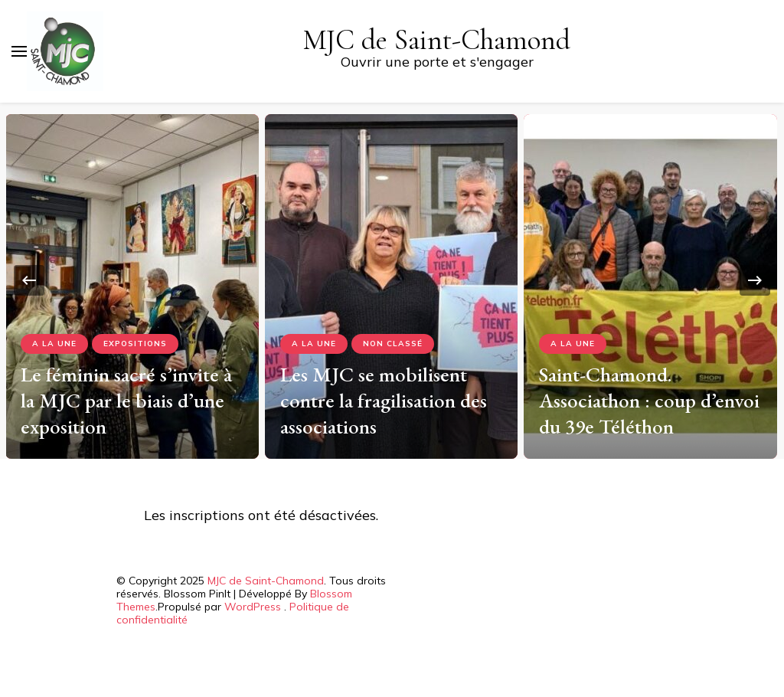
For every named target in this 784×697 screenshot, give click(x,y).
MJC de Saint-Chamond (437, 40)
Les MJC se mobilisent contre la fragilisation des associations (384, 400)
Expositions (135, 344)
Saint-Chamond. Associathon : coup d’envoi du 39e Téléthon (649, 400)
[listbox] (392, 281)
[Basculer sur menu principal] (19, 51)
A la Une (54, 344)
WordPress (253, 607)
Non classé (393, 344)
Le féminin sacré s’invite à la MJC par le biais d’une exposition (126, 400)
